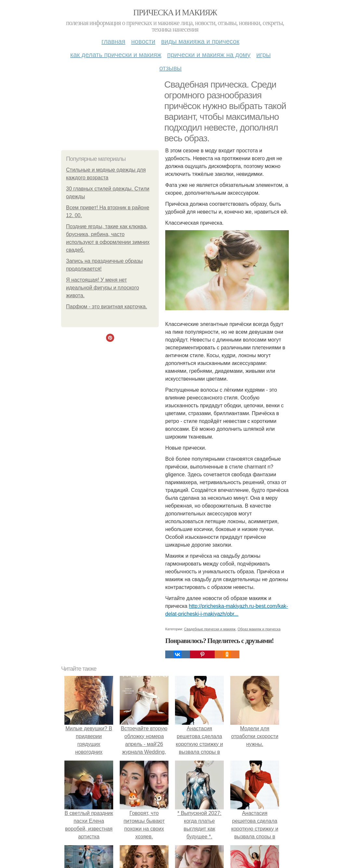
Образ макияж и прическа (259, 629)
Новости (143, 41)
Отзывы (170, 68)
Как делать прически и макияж (116, 55)
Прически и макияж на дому (209, 55)
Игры (263, 55)
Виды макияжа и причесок (200, 41)
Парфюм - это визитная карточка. (107, 307)
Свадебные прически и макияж (210, 629)
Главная (113, 41)
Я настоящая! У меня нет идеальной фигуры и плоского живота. (102, 288)
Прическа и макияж (175, 13)
